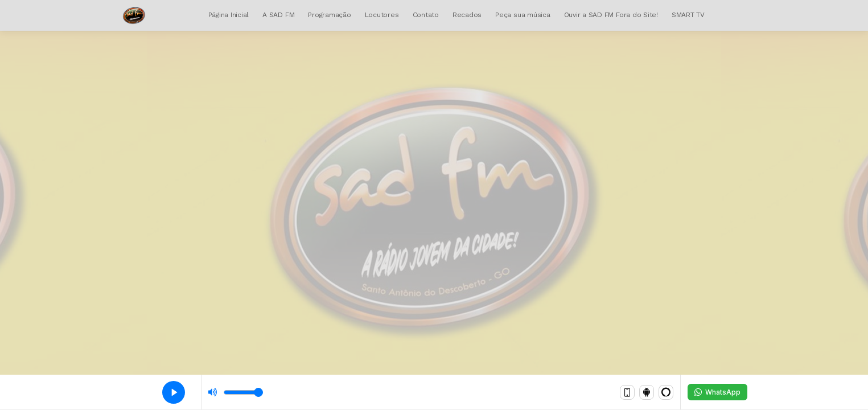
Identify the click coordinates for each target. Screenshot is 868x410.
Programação (329, 15)
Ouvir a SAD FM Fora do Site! (611, 15)
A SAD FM (278, 15)
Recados (467, 15)
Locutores (382, 15)
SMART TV (688, 15)
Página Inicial (229, 15)
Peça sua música (523, 15)
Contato (426, 15)
